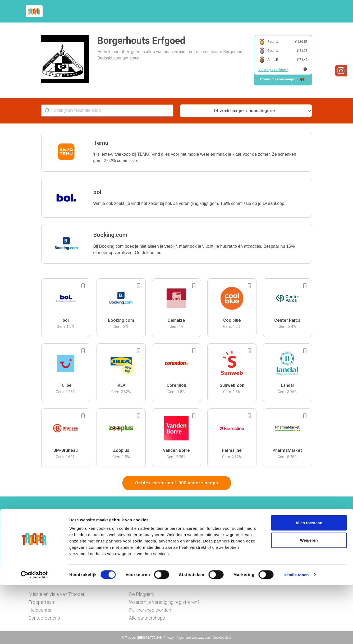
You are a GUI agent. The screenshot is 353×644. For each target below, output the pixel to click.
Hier (118, 542)
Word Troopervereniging (263, 11)
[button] (321, 11)
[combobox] (107, 111)
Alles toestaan (309, 581)
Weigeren (309, 599)
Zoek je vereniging (216, 11)
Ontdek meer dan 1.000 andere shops (177, 483)
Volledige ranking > (273, 70)
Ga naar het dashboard (231, 549)
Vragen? (302, 11)
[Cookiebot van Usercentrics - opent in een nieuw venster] (34, 634)
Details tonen (296, 634)
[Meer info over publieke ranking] (305, 69)
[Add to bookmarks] (83, 286)
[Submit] (48, 111)
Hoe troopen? (178, 11)
